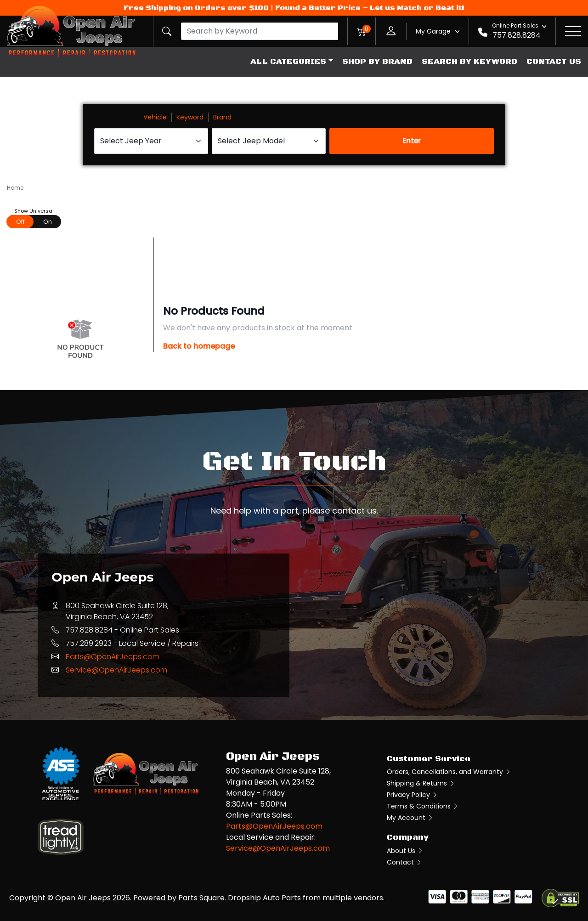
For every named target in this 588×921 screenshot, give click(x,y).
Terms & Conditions (423, 806)
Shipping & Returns (421, 783)
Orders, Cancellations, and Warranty (449, 772)
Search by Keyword (469, 62)
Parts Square (201, 898)
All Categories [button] (288, 62)
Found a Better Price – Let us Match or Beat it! (370, 8)
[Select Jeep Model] (269, 141)
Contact (404, 862)
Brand (222, 117)
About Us (405, 851)
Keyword (190, 117)
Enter (412, 141)
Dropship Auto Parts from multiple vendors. (306, 898)
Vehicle (155, 117)
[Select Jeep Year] (151, 141)
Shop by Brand (377, 62)
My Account (410, 818)
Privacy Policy (413, 795)
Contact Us (554, 62)
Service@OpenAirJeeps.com (116, 670)
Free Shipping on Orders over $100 (196, 8)
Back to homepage (199, 346)
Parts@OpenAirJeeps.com (113, 657)
